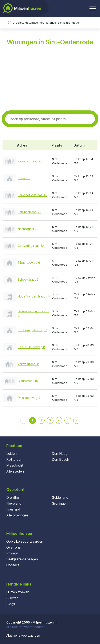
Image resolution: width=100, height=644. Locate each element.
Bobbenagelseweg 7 (32, 330)
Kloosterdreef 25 (30, 161)
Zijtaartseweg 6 (29, 263)
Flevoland (14, 503)
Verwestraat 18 (28, 364)
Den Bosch (60, 459)
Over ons (13, 547)
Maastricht (15, 465)
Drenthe (13, 497)
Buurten (12, 598)
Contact (13, 565)
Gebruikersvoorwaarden (25, 541)
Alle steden (15, 471)
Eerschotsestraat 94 (32, 195)
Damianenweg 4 (29, 398)
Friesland (13, 509)
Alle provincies (17, 515)
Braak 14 (24, 178)
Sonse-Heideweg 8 (31, 347)
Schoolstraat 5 (28, 279)
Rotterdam (15, 459)
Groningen (60, 503)
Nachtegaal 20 (28, 229)
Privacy (12, 553)
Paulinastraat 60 (29, 212)
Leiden (11, 454)
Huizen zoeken (18, 592)
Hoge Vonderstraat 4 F (34, 296)
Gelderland (60, 497)
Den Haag (60, 454)
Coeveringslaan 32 (31, 246)
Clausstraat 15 (28, 381)
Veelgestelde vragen (22, 559)
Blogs (11, 604)
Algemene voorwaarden (23, 635)
